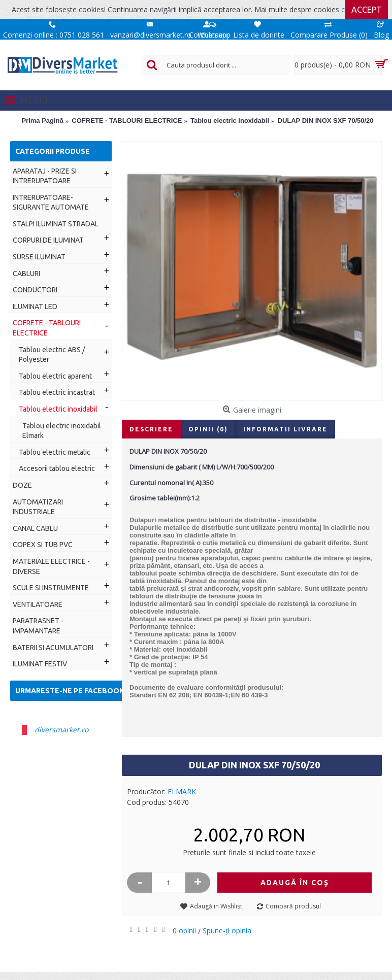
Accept (367, 10)
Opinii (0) (208, 429)
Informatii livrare (285, 429)
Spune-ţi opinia (227, 931)
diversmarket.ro (61, 730)
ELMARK (182, 791)
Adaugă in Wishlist (216, 906)
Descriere (151, 429)
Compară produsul (293, 906)
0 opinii (184, 931)
